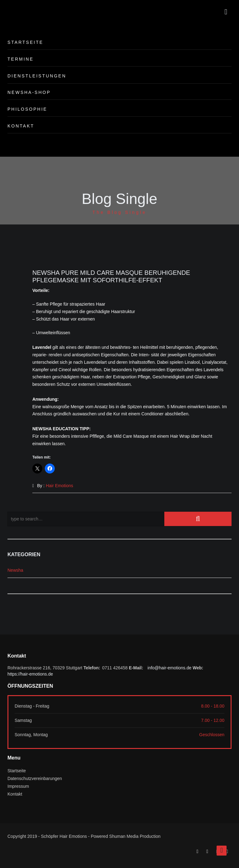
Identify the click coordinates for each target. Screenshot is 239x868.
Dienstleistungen (37, 76)
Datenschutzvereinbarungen (35, 778)
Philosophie (27, 109)
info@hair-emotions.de (169, 668)
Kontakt (21, 126)
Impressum (18, 786)
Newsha (15, 570)
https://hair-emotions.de (30, 674)
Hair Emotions (59, 486)
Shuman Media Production (135, 836)
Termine (21, 59)
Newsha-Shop (29, 92)
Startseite (25, 42)
